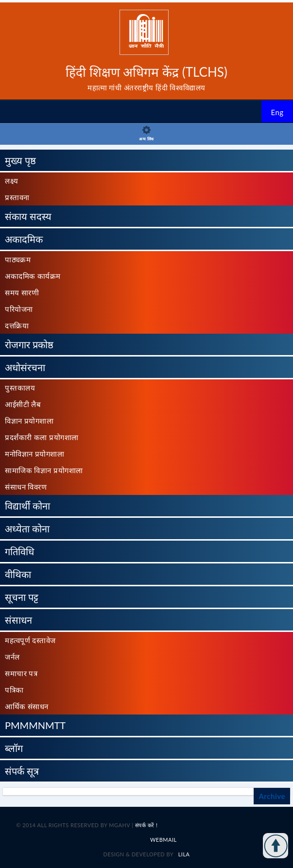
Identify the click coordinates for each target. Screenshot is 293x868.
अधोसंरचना (25, 367)
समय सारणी (22, 292)
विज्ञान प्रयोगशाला (29, 421)
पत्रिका (14, 690)
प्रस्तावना (17, 197)
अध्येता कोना (27, 528)
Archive (272, 796)
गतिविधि (19, 551)
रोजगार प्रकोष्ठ (29, 344)
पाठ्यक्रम (18, 259)
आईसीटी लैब (23, 404)
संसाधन (18, 620)
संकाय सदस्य (28, 216)
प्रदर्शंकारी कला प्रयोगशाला (42, 437)
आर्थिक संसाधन (27, 706)
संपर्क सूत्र (22, 771)
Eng (277, 112)
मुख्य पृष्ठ (20, 160)
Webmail (164, 840)
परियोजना (19, 309)
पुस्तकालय (20, 388)
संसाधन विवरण (26, 487)
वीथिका (18, 574)
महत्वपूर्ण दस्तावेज (30, 640)
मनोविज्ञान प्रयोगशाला (34, 454)
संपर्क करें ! (146, 825)
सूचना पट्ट (22, 597)
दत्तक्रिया (17, 325)
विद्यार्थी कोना (27, 506)
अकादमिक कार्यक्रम (33, 276)
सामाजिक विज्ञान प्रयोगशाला (44, 470)
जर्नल (12, 657)
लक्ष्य (12, 181)
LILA (183, 854)
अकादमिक (24, 239)
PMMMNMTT (35, 725)
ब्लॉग (14, 748)
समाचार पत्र (21, 673)
